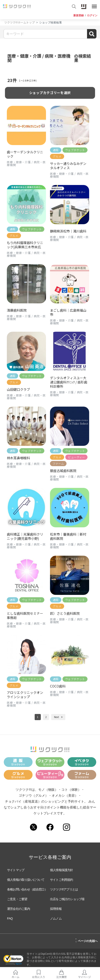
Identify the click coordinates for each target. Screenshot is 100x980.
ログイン (92, 15)
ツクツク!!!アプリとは (64, 889)
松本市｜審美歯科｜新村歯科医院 (68, 536)
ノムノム (56, 918)
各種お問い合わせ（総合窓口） (27, 889)
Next (58, 717)
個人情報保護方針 (62, 870)
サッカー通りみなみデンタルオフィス (68, 166)
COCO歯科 (58, 686)
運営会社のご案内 (19, 909)
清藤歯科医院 (17, 310)
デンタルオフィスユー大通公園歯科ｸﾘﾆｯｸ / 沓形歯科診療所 (69, 382)
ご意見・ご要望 (17, 899)
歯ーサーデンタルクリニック (25, 154)
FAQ (10, 918)
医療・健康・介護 (19, 162)
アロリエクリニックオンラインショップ (25, 695)
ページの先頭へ (86, 940)
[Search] (50, 34)
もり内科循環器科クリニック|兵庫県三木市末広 (25, 245)
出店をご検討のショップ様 (67, 899)
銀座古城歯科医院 (63, 471)
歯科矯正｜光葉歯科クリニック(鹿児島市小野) (25, 536)
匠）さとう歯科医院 (67, 613)
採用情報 (56, 909)
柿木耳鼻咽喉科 (18, 458)
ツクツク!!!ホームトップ (19, 22)
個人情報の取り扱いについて (26, 880)
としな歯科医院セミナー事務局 (25, 615)
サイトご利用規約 (62, 880)
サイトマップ (16, 870)
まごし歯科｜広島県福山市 (68, 312)
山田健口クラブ (18, 389)
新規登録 (79, 15)
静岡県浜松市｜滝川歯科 (68, 231)
